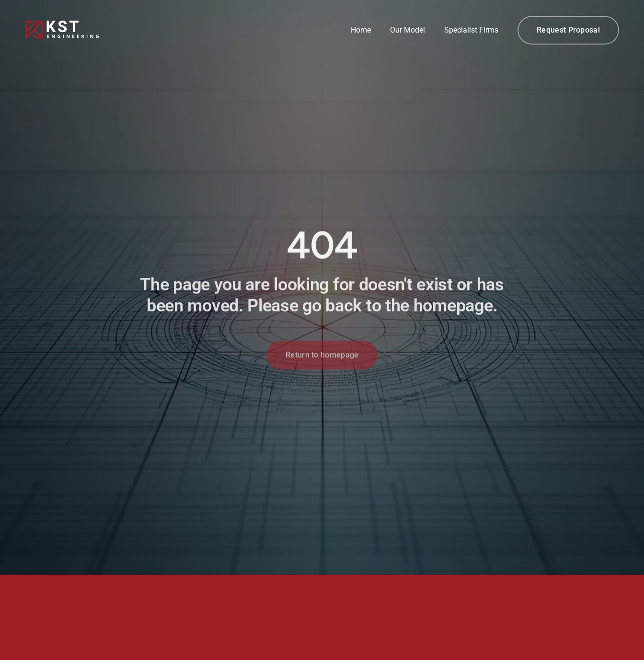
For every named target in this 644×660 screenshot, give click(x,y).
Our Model (408, 30)
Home (361, 30)
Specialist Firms (471, 30)
